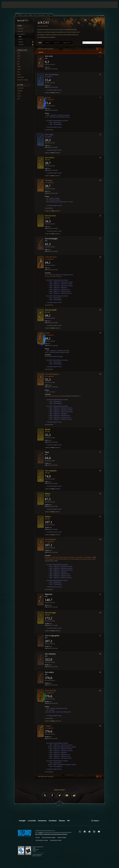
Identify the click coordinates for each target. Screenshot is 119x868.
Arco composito (51, 471)
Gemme (19, 96)
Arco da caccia (50, 216)
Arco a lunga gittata (52, 636)
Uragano (48, 726)
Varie (18, 99)
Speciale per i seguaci (25, 80)
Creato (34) (56, 43)
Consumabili (25, 88)
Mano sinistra (25, 77)
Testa (25, 53)
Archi (20, 37)
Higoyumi (49, 594)
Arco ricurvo (50, 157)
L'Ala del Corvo (51, 257)
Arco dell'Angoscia (52, 374)
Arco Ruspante (50, 539)
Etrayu (47, 333)
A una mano (25, 29)
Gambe (25, 69)
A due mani (25, 31)
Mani (25, 64)
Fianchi (25, 66)
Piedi (25, 72)
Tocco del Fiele (51, 691)
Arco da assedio (51, 310)
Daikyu (48, 494)
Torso (25, 59)
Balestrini (26, 42)
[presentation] (7, 5)
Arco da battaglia (51, 239)
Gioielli (25, 74)
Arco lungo (49, 135)
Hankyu (48, 517)
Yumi (47, 452)
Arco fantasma (50, 654)
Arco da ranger (50, 613)
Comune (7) (47, 43)
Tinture (19, 93)
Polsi (25, 61)
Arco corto (49, 56)
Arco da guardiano (52, 74)
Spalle (25, 56)
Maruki (48, 429)
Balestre (21, 39)
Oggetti (25, 21)
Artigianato (25, 91)
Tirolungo (49, 180)
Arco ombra (49, 672)
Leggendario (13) (67, 43)
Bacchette (26, 45)
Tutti (40, 43)
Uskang (48, 97)
